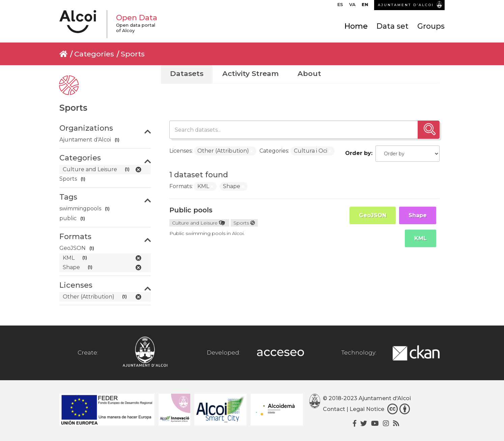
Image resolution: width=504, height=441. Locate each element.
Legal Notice (367, 409)
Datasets (187, 73)
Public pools (191, 210)
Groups (431, 26)
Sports (133, 54)
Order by (358, 153)
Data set (393, 26)
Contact (334, 409)
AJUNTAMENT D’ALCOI (406, 5)
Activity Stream (250, 73)
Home (356, 26)
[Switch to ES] (340, 6)
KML (421, 238)
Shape (418, 215)
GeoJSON (373, 215)
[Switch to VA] (352, 6)
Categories (94, 54)
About (309, 73)
